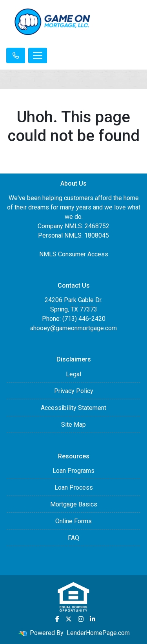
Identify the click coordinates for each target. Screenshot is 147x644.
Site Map (73, 425)
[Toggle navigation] (38, 55)
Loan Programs (73, 471)
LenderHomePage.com (98, 633)
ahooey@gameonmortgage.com (73, 328)
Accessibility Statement (73, 408)
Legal (73, 374)
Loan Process (74, 487)
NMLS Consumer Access (74, 254)
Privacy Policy (74, 391)
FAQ (73, 538)
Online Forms (73, 521)
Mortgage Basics (74, 504)
